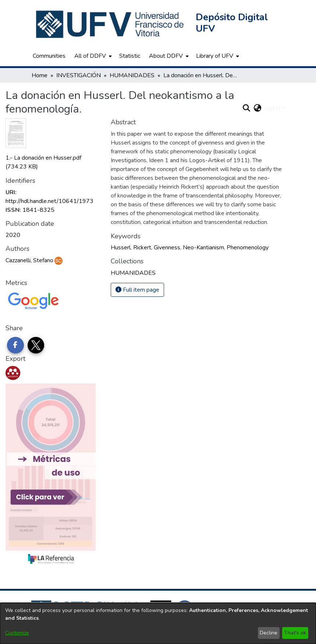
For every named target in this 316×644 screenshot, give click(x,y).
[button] (111, 24)
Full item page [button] (137, 290)
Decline (269, 633)
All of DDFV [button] (90, 56)
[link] (133, 273)
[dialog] (158, 623)
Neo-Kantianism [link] (203, 248)
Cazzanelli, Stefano (29, 260)
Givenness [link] (167, 248)
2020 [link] (13, 235)
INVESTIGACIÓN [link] (79, 75)
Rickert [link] (142, 248)
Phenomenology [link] (248, 248)
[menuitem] (92, 56)
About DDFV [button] (166, 56)
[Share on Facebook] (15, 345)
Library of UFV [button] (215, 56)
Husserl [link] (121, 248)
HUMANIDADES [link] (132, 75)
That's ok (295, 633)
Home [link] (40, 75)
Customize (17, 633)
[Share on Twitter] (36, 345)
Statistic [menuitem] (130, 56)
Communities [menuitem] (49, 56)
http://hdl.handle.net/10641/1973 (49, 201)
